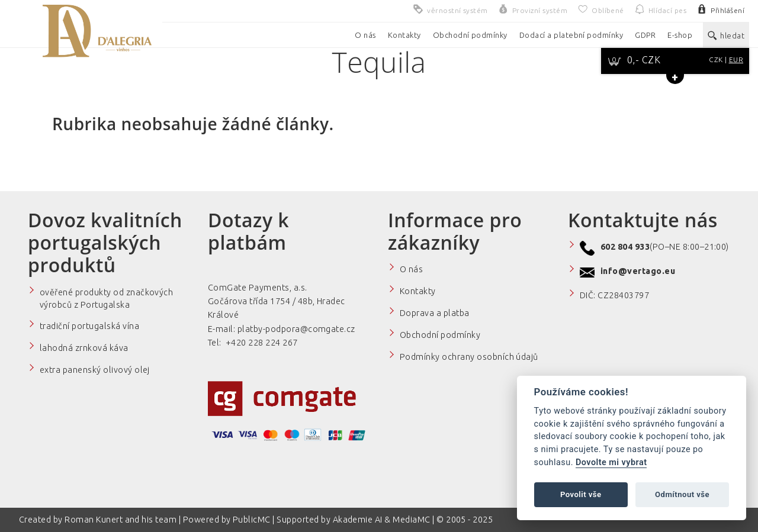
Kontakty (418, 291)
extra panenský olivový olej (95, 370)
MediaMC (411, 520)
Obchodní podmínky (440, 335)
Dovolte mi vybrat (611, 462)
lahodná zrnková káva (84, 348)
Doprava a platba (435, 313)
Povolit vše (581, 494)
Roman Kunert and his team (121, 520)
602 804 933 (625, 247)
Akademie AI (358, 520)
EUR (736, 59)
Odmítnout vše (682, 494)
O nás (411, 269)
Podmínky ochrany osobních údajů (469, 357)
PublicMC (252, 520)
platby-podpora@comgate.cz (296, 329)
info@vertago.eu (638, 271)
